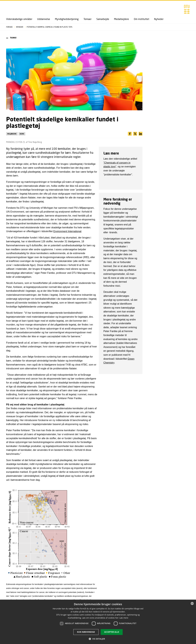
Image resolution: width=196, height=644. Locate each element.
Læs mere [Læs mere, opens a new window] (124, 618)
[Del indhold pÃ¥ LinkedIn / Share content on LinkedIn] (135, 134)
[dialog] (98, 622)
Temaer (87, 19)
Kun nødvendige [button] (86, 632)
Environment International (67, 231)
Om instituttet (142, 19)
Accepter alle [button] (112, 632)
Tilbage (11, 38)
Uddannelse (44, 19)
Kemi (22, 134)
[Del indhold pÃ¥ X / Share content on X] (141, 134)
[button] (98, 639)
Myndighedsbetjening (67, 19)
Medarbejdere (121, 19)
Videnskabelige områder (19, 19)
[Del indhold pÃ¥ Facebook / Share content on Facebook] (130, 134)
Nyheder (159, 19)
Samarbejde (103, 19)
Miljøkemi (12, 134)
